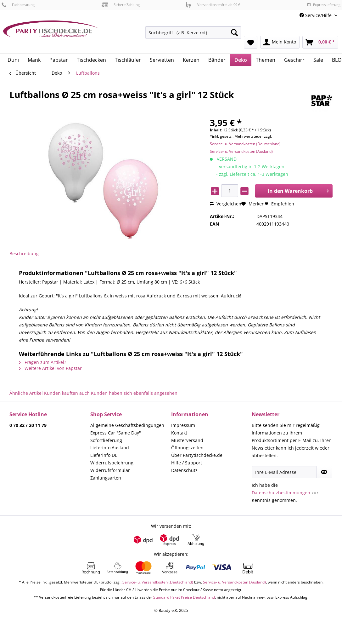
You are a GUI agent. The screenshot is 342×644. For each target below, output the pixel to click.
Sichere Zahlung (121, 5)
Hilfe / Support (187, 463)
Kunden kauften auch (67, 393)
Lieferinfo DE (104, 455)
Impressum (183, 425)
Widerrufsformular (110, 470)
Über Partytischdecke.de (197, 455)
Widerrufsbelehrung (112, 463)
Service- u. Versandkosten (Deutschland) (245, 144)
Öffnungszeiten (187, 448)
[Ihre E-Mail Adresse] (284, 472)
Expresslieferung (324, 5)
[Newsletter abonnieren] (324, 472)
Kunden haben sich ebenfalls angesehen (134, 393)
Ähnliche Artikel (26, 393)
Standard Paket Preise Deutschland (184, 597)
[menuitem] (193, 35)
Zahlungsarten (106, 478)
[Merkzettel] (251, 42)
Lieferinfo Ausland (110, 448)
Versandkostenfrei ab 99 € (213, 5)
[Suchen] (234, 32)
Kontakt (179, 433)
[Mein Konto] (280, 42)
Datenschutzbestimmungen (281, 493)
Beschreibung (24, 253)
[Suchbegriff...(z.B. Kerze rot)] (193, 32)
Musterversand (187, 440)
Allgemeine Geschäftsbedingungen (127, 425)
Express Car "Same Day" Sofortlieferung (116, 437)
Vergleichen (226, 204)
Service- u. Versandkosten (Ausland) (241, 151)
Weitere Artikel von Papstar (50, 368)
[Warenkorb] (320, 42)
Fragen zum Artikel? (42, 362)
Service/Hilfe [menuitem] (316, 15)
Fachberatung (18, 5)
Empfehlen (279, 204)
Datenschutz (184, 470)
